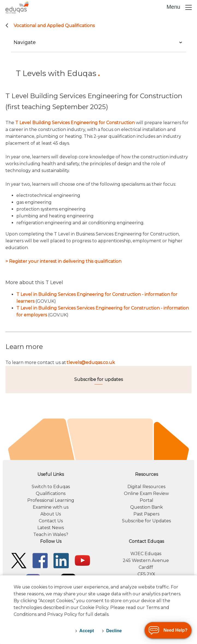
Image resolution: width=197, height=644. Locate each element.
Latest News (51, 528)
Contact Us (51, 521)
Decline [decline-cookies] (114, 631)
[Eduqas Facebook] (40, 560)
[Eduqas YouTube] (82, 560)
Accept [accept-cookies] (87, 631)
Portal (147, 500)
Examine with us (51, 507)
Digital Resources (146, 487)
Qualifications (51, 493)
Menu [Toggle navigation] (180, 7)
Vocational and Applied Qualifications (54, 26)
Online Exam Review (146, 493)
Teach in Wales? (51, 534)
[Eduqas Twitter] (19, 560)
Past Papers (146, 514)
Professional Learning (51, 500)
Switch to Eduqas (51, 487)
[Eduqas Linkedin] (61, 560)
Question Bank (147, 507)
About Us (51, 514)
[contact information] (146, 558)
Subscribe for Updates (146, 521)
